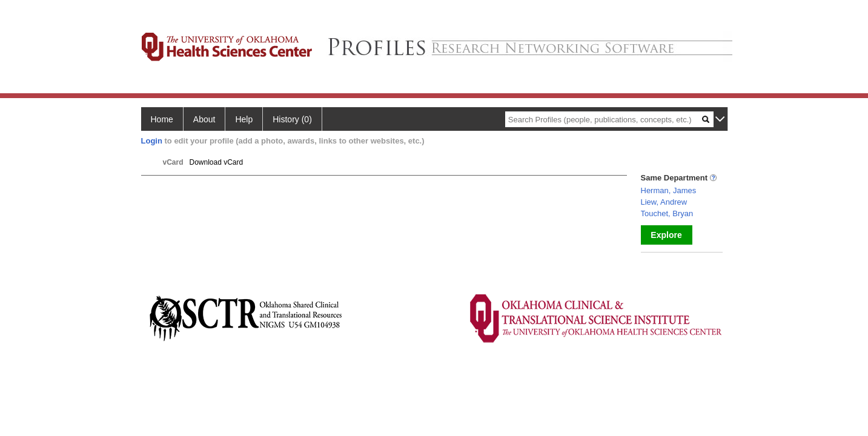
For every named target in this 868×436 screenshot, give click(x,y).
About (204, 119)
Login (152, 141)
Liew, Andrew (664, 202)
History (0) (292, 119)
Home (162, 119)
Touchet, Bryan (667, 213)
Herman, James (669, 190)
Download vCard (217, 162)
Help (244, 119)
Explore (666, 235)
